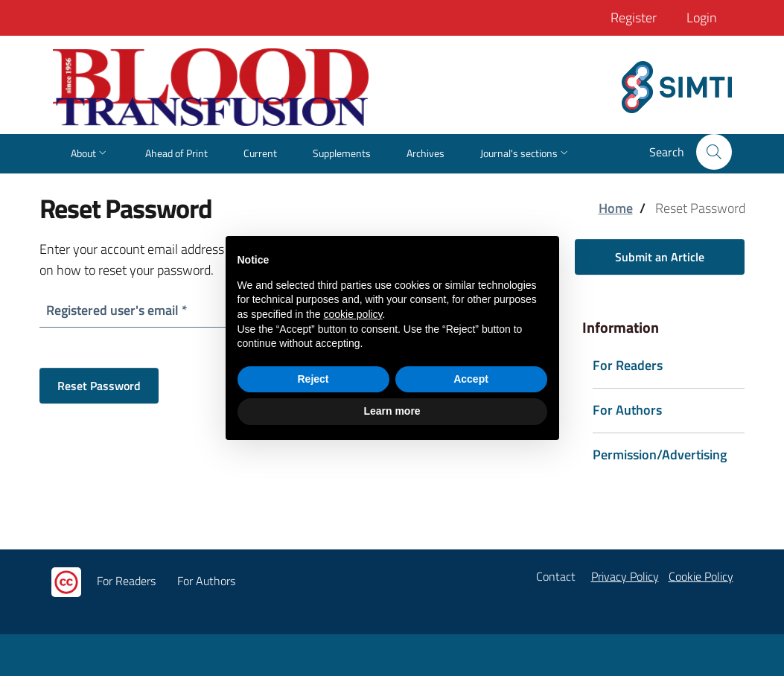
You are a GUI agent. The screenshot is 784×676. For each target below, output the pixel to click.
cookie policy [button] (353, 314)
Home (616, 208)
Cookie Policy (701, 576)
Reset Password (99, 386)
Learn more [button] (392, 411)
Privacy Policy (625, 576)
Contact (556, 576)
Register (634, 17)
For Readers (126, 581)
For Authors (206, 581)
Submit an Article (660, 257)
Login (702, 17)
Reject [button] (313, 379)
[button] (714, 152)
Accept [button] (471, 379)
